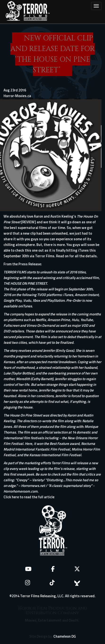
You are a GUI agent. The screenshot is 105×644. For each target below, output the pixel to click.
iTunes (27, 306)
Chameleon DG (65, 636)
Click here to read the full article (29, 497)
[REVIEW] (28, 222)
